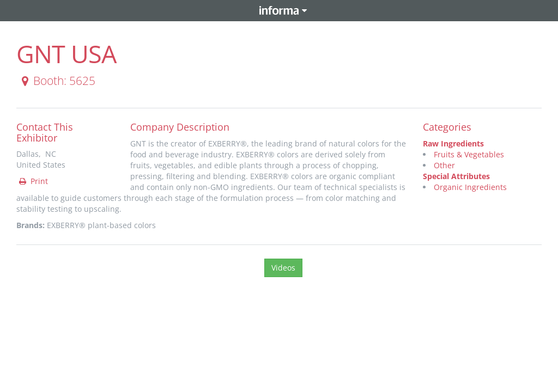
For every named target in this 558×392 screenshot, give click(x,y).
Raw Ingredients (453, 143)
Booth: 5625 (56, 81)
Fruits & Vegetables (469, 154)
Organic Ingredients (470, 187)
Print (33, 181)
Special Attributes (456, 176)
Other (444, 165)
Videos (283, 268)
